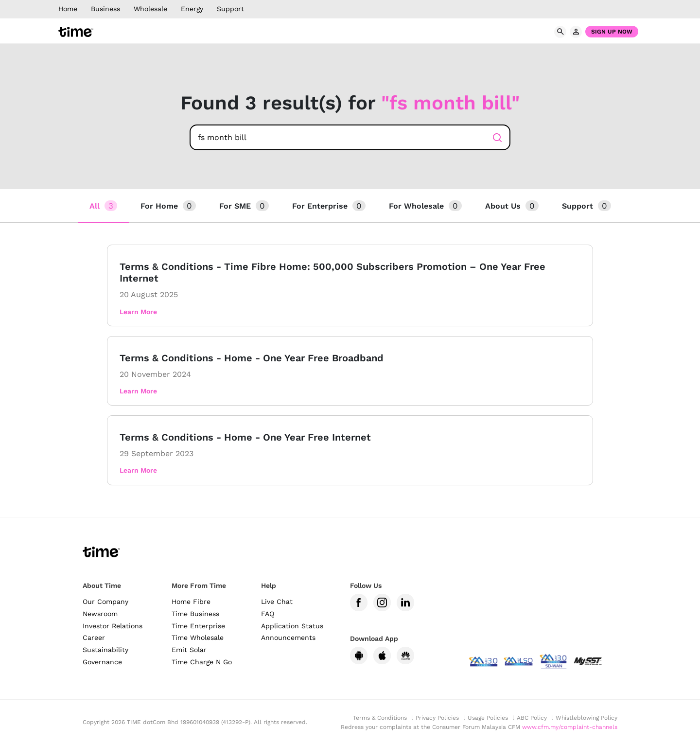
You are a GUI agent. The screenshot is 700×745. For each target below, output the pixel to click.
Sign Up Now (612, 32)
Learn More (138, 312)
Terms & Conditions (380, 718)
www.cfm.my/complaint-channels (570, 727)
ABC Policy (532, 718)
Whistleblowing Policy (586, 718)
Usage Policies (488, 718)
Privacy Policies (437, 718)
